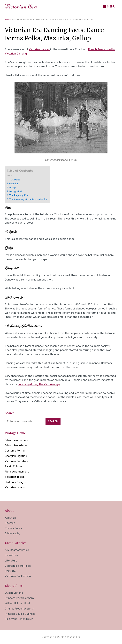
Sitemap (10, 523)
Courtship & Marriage (18, 566)
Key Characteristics (17, 550)
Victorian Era (21, 6)
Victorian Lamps (15, 487)
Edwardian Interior (16, 445)
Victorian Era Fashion (18, 576)
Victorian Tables (15, 477)
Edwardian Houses (16, 440)
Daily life (10, 571)
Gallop (12, 188)
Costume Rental (15, 451)
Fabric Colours (14, 466)
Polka (17, 180)
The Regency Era (18, 195)
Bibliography (13, 533)
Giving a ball (15, 192)
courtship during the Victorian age (39, 384)
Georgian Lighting (16, 456)
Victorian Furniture (17, 461)
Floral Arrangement (17, 472)
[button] (109, 7)
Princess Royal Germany (20, 598)
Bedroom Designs (16, 482)
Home (8, 20)
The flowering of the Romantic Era (28, 199)
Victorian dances (40, 49)
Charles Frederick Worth (20, 609)
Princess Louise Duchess (20, 614)
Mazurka (13, 184)
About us (10, 518)
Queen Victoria (14, 593)
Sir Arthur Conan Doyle (19, 619)
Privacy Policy (13, 528)
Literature (11, 561)
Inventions (11, 555)
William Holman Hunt (18, 603)
